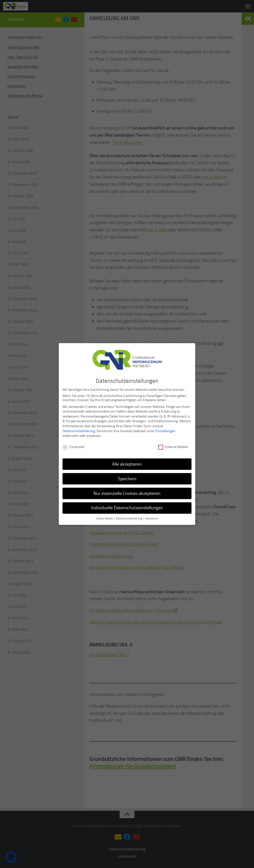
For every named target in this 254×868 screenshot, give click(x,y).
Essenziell (73, 447)
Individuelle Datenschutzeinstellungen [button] (127, 508)
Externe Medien (173, 447)
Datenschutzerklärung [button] (129, 519)
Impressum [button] (151, 519)
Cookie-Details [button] (105, 519)
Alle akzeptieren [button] (127, 464)
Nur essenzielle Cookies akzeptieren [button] (127, 493)
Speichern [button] (127, 479)
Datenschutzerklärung (79, 431)
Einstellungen (165, 431)
